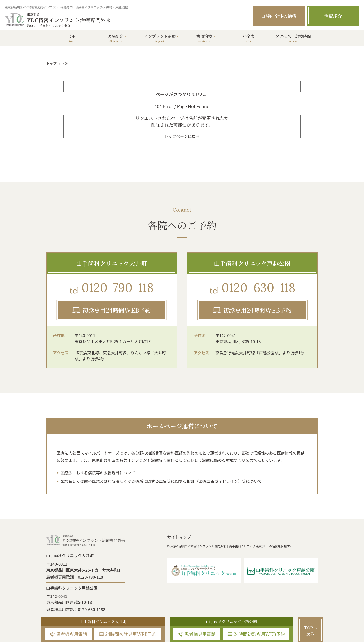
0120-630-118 (252, 288)
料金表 (249, 38)
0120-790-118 (111, 288)
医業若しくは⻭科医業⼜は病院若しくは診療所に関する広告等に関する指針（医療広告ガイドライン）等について (161, 481)
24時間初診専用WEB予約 (131, 634)
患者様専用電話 (72, 634)
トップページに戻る (182, 136)
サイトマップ (179, 537)
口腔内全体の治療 (279, 16)
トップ (51, 63)
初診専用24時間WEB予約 (117, 310)
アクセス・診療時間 (293, 38)
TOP (71, 38)
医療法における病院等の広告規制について (98, 473)
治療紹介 (333, 16)
